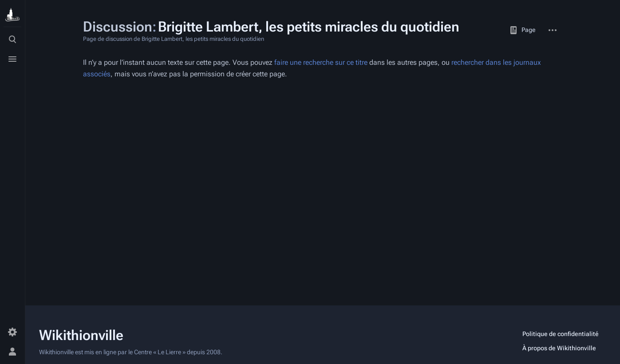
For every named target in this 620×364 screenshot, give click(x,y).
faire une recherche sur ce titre (321, 62)
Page (522, 30)
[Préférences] (12, 332)
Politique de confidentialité (561, 334)
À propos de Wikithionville (559, 348)
